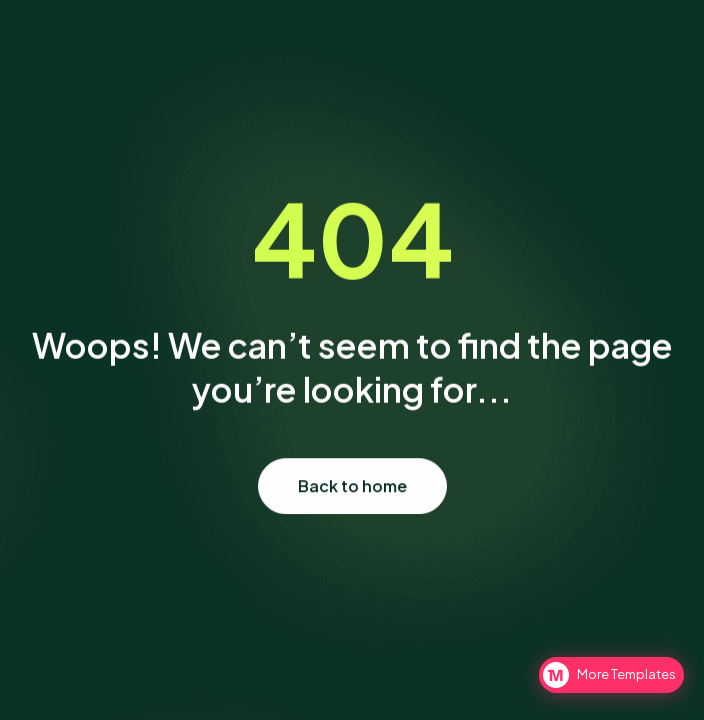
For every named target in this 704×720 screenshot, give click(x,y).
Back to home (352, 486)
